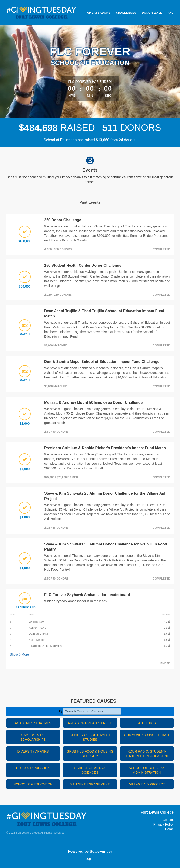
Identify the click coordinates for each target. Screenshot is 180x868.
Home (169, 829)
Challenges (126, 13)
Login (89, 859)
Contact (168, 820)
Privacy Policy (164, 824)
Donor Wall (152, 13)
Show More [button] (19, 654)
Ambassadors (99, 13)
